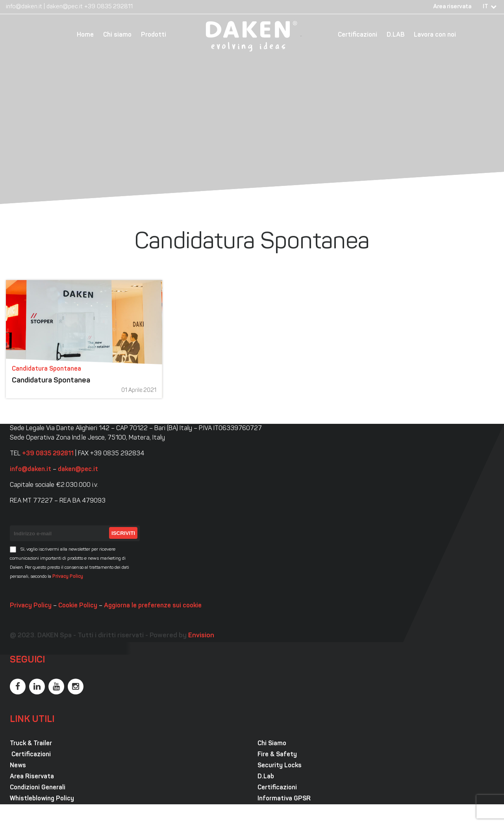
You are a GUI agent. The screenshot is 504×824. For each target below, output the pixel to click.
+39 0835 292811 (108, 7)
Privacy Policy (68, 577)
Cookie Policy (78, 606)
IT (485, 7)
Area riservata (452, 7)
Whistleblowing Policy (42, 799)
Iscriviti (123, 533)
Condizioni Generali (38, 788)
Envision (201, 636)
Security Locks (280, 766)
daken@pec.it (65, 7)
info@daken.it (24, 7)
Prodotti (154, 35)
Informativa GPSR (284, 799)
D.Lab (266, 777)
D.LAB (396, 35)
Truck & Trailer (31, 744)
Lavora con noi (435, 35)
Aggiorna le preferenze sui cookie (153, 606)
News (18, 766)
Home (85, 35)
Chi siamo (117, 35)
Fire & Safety (277, 755)
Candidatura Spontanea (51, 381)
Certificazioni (358, 35)
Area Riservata (32, 777)
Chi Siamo (272, 744)
